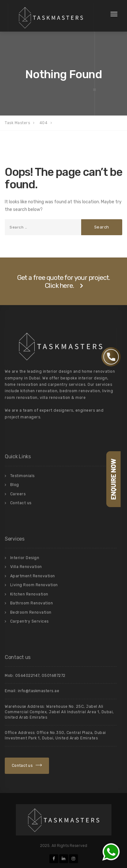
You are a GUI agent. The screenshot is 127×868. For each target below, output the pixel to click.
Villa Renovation (26, 567)
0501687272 (54, 676)
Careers (18, 494)
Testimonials (22, 476)
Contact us (21, 503)
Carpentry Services (29, 621)
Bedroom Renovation (31, 612)
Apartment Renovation (33, 576)
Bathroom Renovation (32, 603)
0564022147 (27, 676)
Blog (15, 485)
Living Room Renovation (34, 585)
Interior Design (25, 558)
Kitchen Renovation (29, 594)
